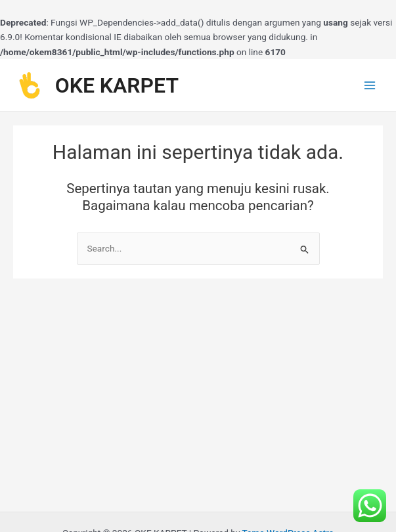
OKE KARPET (117, 85)
